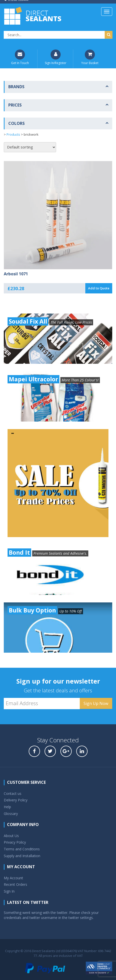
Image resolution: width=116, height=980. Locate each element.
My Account (13, 878)
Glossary (11, 814)
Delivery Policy (16, 800)
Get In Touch (20, 57)
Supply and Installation (22, 856)
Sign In (9, 891)
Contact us (13, 793)
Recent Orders (15, 884)
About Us (11, 836)
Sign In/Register (56, 57)
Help (7, 807)
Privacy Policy (15, 842)
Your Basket (90, 57)
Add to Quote (99, 288)
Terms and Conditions (22, 849)
